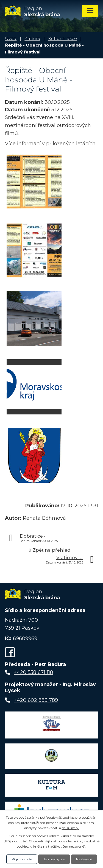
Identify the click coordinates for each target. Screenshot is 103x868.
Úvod (11, 38)
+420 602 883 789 (36, 700)
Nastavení (84, 859)
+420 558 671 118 (33, 672)
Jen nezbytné (54, 859)
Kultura (32, 38)
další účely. (70, 828)
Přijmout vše (22, 859)
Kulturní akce (62, 38)
